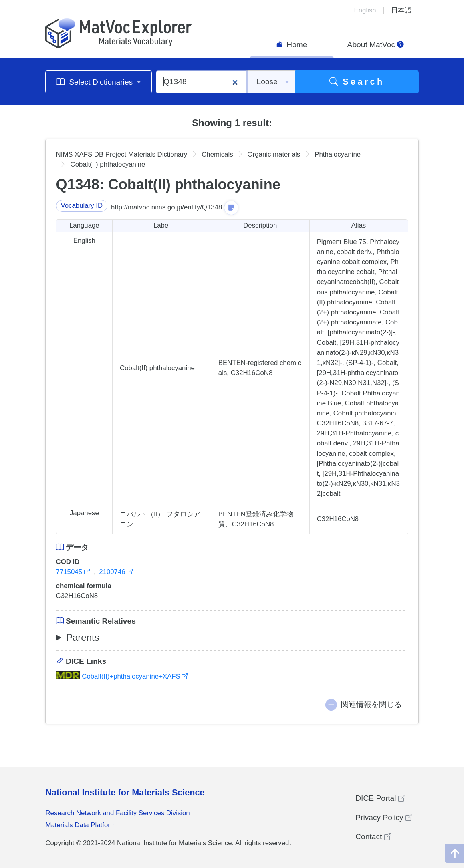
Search (357, 82)
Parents (83, 637)
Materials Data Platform (81, 825)
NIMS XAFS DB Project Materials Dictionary (122, 154)
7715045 (74, 572)
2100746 (116, 572)
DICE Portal (380, 798)
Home (292, 45)
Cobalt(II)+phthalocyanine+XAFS (122, 676)
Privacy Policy (384, 817)
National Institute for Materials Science (125, 792)
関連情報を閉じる (371, 704)
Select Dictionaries (99, 82)
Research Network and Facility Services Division (117, 813)
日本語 (401, 10)
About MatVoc (376, 45)
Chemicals (217, 154)
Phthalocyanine (338, 154)
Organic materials (274, 154)
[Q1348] (201, 82)
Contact (373, 837)
